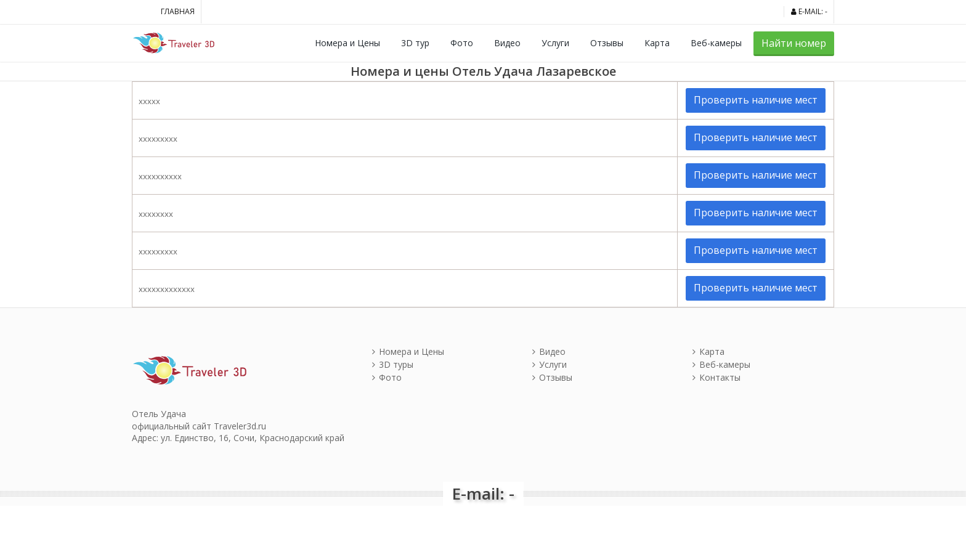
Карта (657, 43)
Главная (178, 11)
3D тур (415, 43)
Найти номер (794, 43)
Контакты (716, 377)
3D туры (393, 364)
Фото (462, 43)
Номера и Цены (347, 43)
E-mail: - (809, 11)
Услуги (555, 43)
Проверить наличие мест (756, 100)
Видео (507, 43)
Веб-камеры (716, 43)
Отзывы (607, 43)
